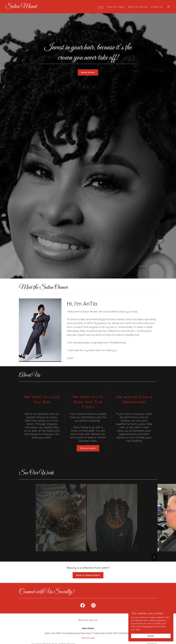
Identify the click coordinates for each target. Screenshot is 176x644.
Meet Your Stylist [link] (116, 7)
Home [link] (101, 7)
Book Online (88, 72)
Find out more (88, 448)
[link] (21, 7)
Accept (151, 636)
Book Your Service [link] (138, 7)
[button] (168, 7)
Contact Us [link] (157, 7)
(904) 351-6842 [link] (88, 638)
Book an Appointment (88, 575)
